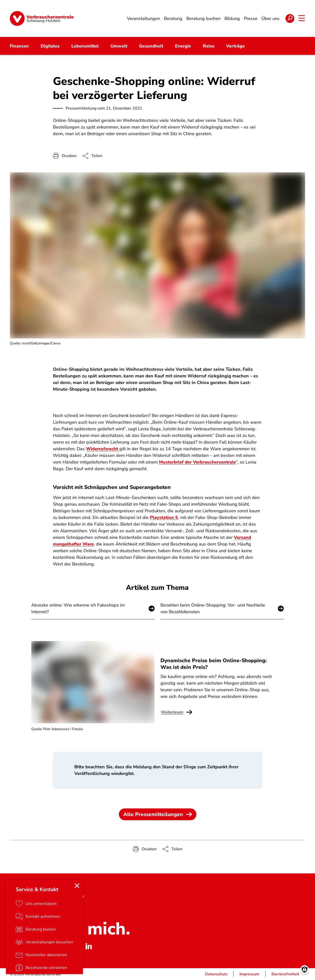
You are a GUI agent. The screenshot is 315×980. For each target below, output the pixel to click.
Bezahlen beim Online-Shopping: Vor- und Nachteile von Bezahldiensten (213, 608)
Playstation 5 (164, 518)
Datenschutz (216, 974)
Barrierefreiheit (285, 974)
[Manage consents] (305, 970)
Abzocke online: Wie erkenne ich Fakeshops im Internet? (78, 608)
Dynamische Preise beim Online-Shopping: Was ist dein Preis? (213, 664)
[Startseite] (42, 18)
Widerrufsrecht (103, 449)
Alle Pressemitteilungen (158, 814)
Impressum (249, 974)
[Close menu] (77, 886)
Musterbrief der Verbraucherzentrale (197, 462)
